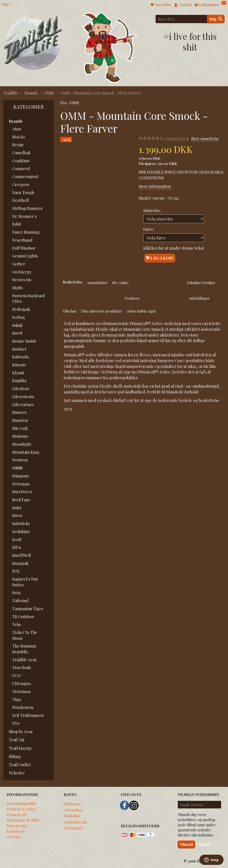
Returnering (17, 826)
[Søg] (216, 19)
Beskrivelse (73, 282)
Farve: (149, 229)
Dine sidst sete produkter (102, 311)
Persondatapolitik (21, 803)
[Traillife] (33, 42)
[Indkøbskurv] (210, 5)
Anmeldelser (97, 283)
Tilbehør (70, 311)
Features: (132, 298)
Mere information (155, 186)
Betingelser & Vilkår (23, 820)
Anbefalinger (199, 298)
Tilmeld (186, 844)
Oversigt (14, 837)
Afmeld (204, 844)
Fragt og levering (21, 809)
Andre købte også (141, 311)
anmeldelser (174, 139)
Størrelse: (152, 210)
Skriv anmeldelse (205, 138)
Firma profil (17, 814)
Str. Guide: (121, 283)
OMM (74, 103)
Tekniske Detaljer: (201, 283)
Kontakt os (15, 831)
